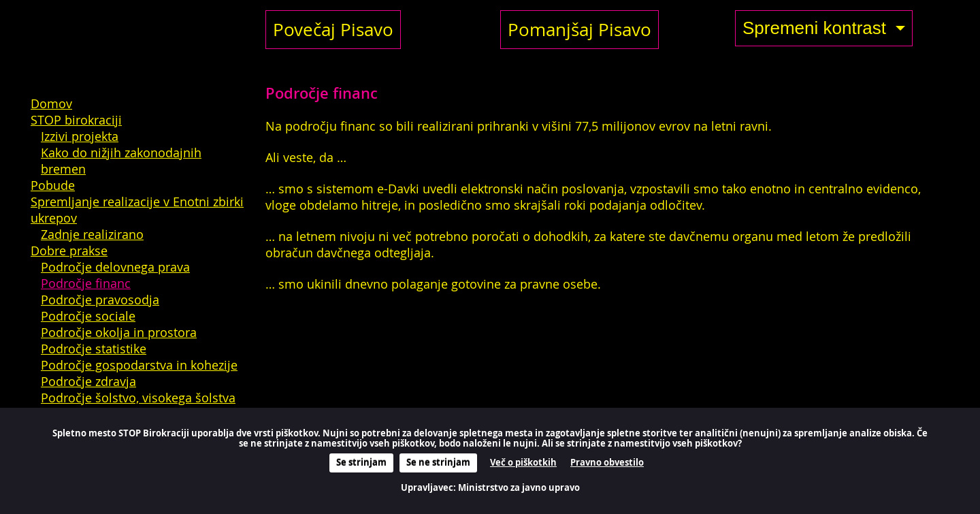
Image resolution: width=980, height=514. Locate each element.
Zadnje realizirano (92, 234)
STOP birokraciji (76, 120)
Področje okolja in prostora (119, 332)
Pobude (53, 185)
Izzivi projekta (80, 136)
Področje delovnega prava (115, 267)
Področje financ (86, 283)
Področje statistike (94, 349)
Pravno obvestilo (607, 462)
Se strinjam (361, 462)
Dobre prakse (69, 251)
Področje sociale (88, 316)
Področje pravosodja (100, 300)
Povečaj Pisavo (333, 30)
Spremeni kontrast (817, 28)
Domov (51, 103)
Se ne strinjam (438, 462)
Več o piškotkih (523, 462)
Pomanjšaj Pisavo (579, 30)
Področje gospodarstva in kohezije (139, 365)
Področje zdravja (88, 381)
